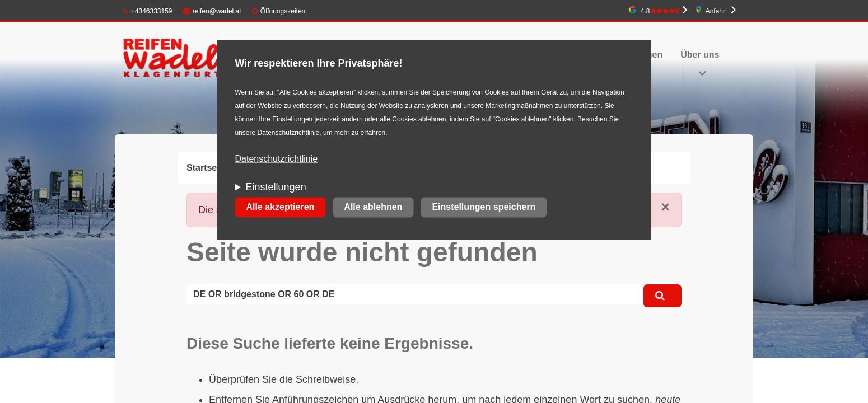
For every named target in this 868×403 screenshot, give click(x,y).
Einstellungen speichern (484, 207)
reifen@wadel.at (212, 11)
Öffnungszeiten (283, 11)
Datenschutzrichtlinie (277, 159)
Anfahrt (717, 11)
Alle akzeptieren (281, 207)
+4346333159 (148, 11)
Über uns (700, 55)
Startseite (207, 168)
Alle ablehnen (373, 207)
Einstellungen (276, 188)
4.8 (661, 11)
